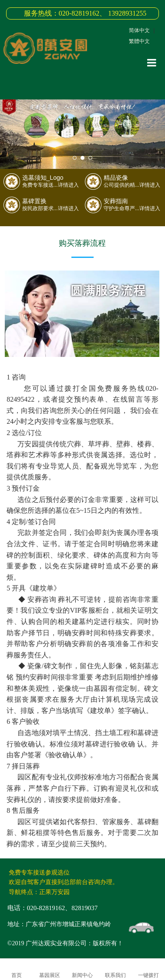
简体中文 (139, 30)
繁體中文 (139, 41)
